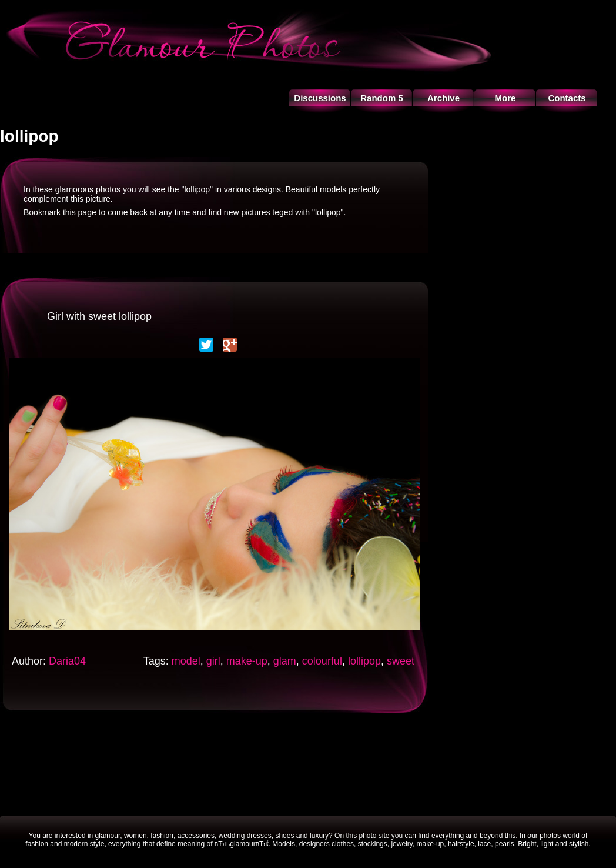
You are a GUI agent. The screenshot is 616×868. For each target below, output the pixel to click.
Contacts (567, 98)
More (505, 98)
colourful (322, 661)
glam (285, 661)
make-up (247, 661)
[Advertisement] (308, 763)
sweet (401, 661)
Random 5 (382, 98)
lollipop (364, 661)
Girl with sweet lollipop (99, 316)
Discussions (320, 98)
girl (213, 661)
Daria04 (67, 661)
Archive (443, 98)
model (186, 661)
